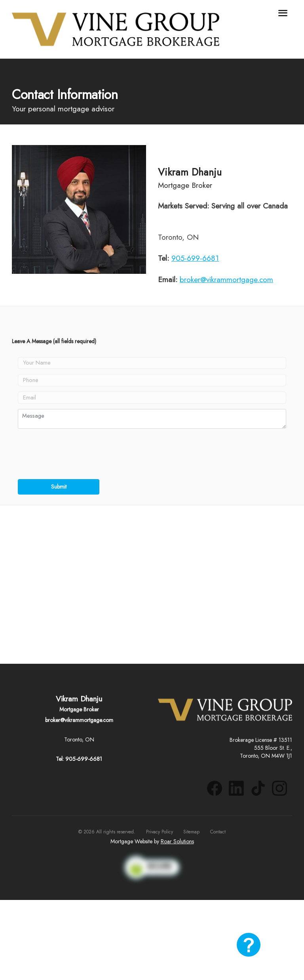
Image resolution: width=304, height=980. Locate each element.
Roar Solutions (177, 841)
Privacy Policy (160, 832)
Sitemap (191, 832)
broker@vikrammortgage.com (226, 280)
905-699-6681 (195, 258)
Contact (218, 832)
